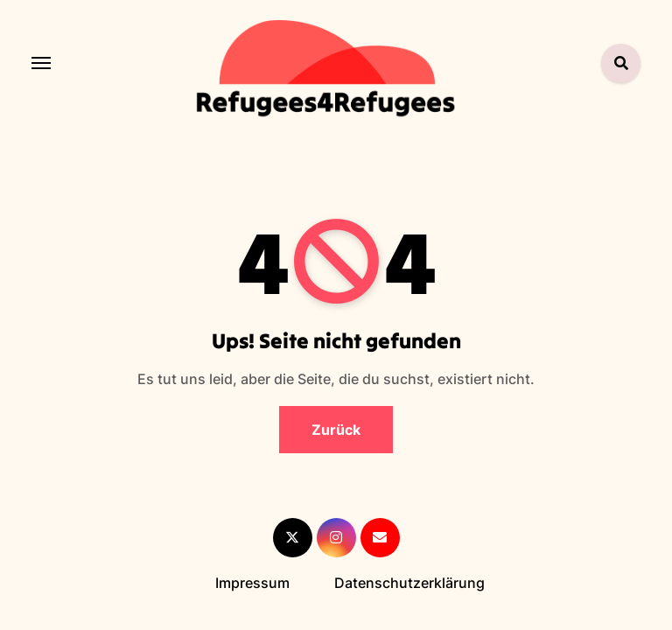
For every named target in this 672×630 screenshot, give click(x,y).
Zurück (336, 430)
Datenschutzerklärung (409, 583)
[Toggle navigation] (41, 63)
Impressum (252, 583)
